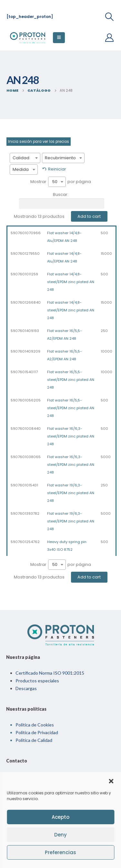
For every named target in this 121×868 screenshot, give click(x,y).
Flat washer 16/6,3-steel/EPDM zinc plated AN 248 (71, 436)
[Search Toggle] (110, 17)
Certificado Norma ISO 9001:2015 (50, 673)
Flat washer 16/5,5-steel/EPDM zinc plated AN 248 (71, 380)
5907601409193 (25, 331)
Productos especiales (37, 681)
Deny (60, 835)
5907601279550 (25, 254)
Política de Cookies (35, 725)
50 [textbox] (55, 182)
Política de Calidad (34, 740)
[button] (111, 780)
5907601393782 (25, 513)
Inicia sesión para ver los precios (39, 142)
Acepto (60, 817)
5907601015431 (24, 485)
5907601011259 (24, 274)
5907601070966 (26, 233)
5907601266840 (26, 302)
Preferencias (60, 852)
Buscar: (62, 200)
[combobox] (25, 158)
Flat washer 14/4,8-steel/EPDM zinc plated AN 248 (71, 282)
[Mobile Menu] (59, 38)
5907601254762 (25, 542)
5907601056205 (26, 400)
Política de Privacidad (37, 732)
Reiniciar (57, 169)
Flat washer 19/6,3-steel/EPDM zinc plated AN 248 (71, 493)
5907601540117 (24, 372)
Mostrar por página (61, 182)
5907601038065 (26, 457)
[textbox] (25, 158)
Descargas (26, 688)
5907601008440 (26, 429)
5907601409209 (25, 351)
